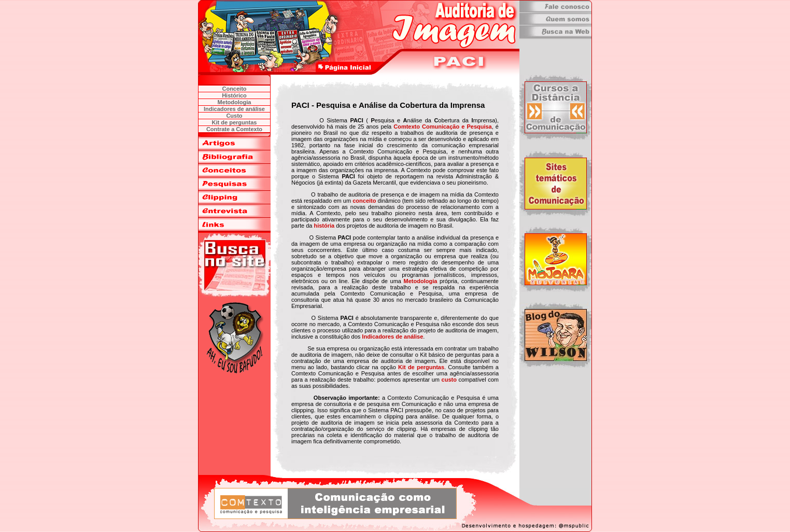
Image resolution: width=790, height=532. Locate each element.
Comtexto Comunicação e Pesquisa (442, 127)
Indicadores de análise (392, 337)
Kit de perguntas (421, 367)
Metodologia (421, 281)
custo (449, 380)
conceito (364, 201)
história (324, 226)
